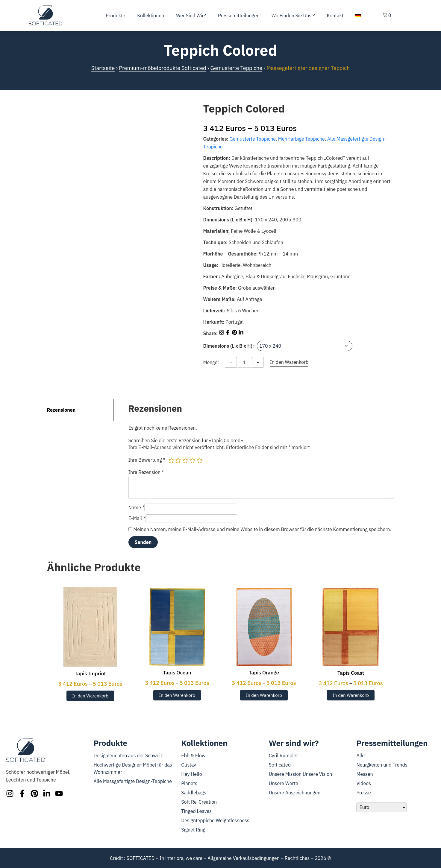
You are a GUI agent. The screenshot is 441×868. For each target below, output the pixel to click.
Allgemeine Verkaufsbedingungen (244, 858)
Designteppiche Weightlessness (215, 820)
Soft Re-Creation (199, 802)
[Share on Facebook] (228, 333)
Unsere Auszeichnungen (295, 793)
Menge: (211, 362)
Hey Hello (191, 774)
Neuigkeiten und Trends (382, 765)
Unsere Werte (284, 783)
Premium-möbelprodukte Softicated (162, 68)
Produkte (115, 16)
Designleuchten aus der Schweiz (128, 755)
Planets (189, 783)
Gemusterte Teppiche (236, 68)
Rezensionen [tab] (61, 410)
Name (137, 507)
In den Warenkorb (90, 696)
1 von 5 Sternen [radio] (171, 460)
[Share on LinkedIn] (241, 333)
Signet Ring (193, 830)
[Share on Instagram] (222, 333)
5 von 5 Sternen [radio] (200, 460)
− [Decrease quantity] (231, 362)
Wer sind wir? (191, 16)
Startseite (103, 68)
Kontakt (335, 16)
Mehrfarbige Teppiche (301, 139)
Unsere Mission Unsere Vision (301, 774)
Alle (360, 755)
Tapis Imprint (90, 674)
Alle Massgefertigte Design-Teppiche (133, 781)
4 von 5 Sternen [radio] (193, 460)
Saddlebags (194, 793)
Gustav (189, 765)
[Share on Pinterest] (235, 333)
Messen (365, 774)
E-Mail (137, 518)
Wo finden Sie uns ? (293, 16)
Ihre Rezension (146, 472)
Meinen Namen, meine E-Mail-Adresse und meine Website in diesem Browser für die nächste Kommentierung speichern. (262, 529)
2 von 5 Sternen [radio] (178, 460)
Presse (363, 793)
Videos (364, 783)
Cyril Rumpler (284, 755)
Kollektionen (151, 16)
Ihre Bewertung (147, 460)
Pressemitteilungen (239, 16)
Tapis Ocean (177, 673)
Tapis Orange (264, 673)
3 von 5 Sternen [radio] (185, 460)
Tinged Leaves (196, 811)
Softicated (280, 765)
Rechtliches (297, 858)
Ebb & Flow (193, 755)
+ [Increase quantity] (258, 362)
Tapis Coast (351, 673)
